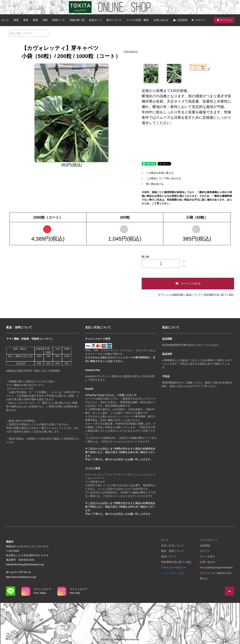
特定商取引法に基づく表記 (219, 295)
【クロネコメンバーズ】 (20, 389)
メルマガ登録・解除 (137, 20)
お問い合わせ (161, 20)
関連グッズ (59, 20)
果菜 (16, 20)
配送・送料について (172, 551)
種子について (114, 20)
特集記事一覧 (77, 20)
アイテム (223, 20)
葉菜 (26, 20)
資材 (45, 20)
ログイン (200, 20)
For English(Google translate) (216, 567)
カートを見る (207, 556)
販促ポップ (95, 20)
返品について (193, 295)
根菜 (35, 20)
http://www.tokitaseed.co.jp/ (21, 577)
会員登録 (182, 20)
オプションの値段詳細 (171, 295)
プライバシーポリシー (174, 567)
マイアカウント (209, 540)
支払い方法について (172, 546)
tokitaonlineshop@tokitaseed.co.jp (25, 564)
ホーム (165, 540)
